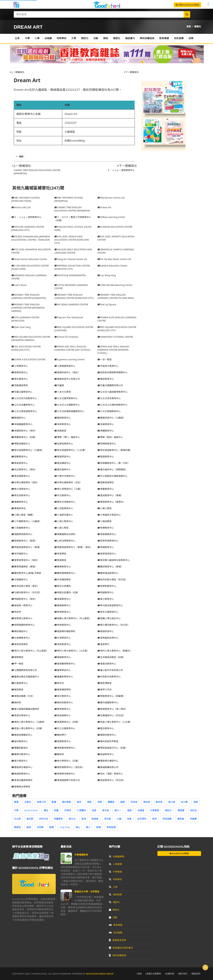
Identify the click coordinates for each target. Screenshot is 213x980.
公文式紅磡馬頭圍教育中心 (69, 411)
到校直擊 (180, 39)
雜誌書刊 (131, 39)
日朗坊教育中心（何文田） (26, 592)
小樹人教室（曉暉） (23, 515)
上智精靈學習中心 (65, 366)
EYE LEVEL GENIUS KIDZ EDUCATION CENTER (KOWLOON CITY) (72, 240)
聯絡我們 (196, 974)
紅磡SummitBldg (75, 141)
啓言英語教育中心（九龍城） (28, 450)
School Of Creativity (66, 337)
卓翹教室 (60, 431)
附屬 (56, 810)
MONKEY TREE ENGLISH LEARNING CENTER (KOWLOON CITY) (74, 296)
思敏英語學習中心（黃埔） (26, 547)
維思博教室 (104, 683)
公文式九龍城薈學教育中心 (112, 392)
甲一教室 (17, 664)
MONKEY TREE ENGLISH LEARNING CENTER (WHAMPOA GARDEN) (28, 308)
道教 (196, 802)
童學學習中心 (63, 670)
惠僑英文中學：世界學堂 (87, 892)
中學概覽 (115, 872)
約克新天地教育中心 (109, 677)
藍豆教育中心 (106, 728)
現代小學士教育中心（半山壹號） (30, 651)
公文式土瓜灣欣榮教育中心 (112, 405)
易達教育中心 (63, 599)
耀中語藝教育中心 (108, 702)
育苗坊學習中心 (21, 715)
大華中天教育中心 (65, 476)
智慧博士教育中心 (22, 618)
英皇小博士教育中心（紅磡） (28, 728)
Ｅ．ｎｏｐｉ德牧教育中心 (121, 170)
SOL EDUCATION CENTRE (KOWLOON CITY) (26, 348)
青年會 (105, 810)
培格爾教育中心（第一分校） (114, 463)
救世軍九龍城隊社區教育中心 (114, 560)
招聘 (192, 39)
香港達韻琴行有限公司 (67, 780)
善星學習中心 (20, 463)
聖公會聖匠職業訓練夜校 (25, 709)
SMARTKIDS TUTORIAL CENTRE (115, 337)
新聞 (98, 827)
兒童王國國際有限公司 (110, 385)
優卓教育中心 (106, 379)
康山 (78, 827)
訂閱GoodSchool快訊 (187, 5)
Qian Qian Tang (21, 327)
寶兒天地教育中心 (65, 502)
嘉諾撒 (181, 810)
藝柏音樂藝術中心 (22, 735)
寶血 (46, 810)
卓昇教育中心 (63, 424)
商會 (129, 819)
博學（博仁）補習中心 (67, 437)
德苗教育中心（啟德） (24, 541)
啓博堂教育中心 (107, 444)
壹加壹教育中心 (21, 476)
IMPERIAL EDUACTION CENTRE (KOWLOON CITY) (72, 267)
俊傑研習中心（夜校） (67, 372)
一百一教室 (104, 359)
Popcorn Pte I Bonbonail (69, 317)
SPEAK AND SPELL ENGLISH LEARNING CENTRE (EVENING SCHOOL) (113, 350)
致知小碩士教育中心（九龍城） (29, 722)
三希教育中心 (20, 366)
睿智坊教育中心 (107, 664)
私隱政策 (170, 974)
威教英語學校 (106, 482)
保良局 (134, 802)
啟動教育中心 (20, 457)
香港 (84, 819)
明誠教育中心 (106, 592)
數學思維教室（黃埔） (24, 567)
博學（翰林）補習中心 (110, 437)
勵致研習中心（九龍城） (111, 418)
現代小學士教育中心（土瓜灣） (72, 651)
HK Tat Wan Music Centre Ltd (114, 259)
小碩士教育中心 (64, 521)
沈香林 (28, 802)
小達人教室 (61, 528)
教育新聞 (111, 827)
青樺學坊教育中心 (65, 774)
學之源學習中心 (21, 489)
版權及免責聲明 (153, 974)
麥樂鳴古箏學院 (21, 787)
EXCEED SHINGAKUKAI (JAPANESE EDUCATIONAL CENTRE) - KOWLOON (31, 238)
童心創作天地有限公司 (110, 670)
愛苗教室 (60, 560)
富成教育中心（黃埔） (110, 495)
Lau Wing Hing (107, 275)
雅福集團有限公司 (108, 767)
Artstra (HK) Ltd (21, 207)
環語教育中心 (63, 657)
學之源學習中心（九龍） (68, 489)
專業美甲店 (18, 508)
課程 (106, 39)
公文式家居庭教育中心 (24, 411)
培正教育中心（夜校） (24, 469)
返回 (20, 156)
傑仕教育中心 (20, 379)
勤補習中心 (18, 418)
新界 (155, 819)
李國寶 (193, 819)
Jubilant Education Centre (112, 266)
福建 (122, 802)
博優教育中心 (106, 431)
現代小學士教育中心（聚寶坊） (115, 651)
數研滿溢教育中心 (108, 573)
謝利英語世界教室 (108, 741)
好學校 (68, 810)
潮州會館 (66, 802)
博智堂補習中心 (21, 444)
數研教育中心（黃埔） (110, 567)
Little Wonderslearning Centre (115, 285)
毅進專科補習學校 (65, 631)
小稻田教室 (104, 521)
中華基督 (155, 810)
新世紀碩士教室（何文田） (112, 579)
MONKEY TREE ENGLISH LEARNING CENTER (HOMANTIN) (29, 296)
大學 (74, 39)
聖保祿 (159, 802)
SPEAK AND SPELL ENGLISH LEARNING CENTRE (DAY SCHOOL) (72, 348)
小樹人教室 (104, 508)
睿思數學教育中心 (65, 664)
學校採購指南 (148, 39)
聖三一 (118, 810)
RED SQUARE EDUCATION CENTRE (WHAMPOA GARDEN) (31, 338)
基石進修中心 (63, 469)
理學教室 (17, 657)
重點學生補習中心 (108, 761)
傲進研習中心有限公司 (67, 379)
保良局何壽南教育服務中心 (112, 372)
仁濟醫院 (81, 810)
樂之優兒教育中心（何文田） (114, 625)
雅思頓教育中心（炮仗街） (69, 767)
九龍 (119, 819)
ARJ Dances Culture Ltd (111, 198)
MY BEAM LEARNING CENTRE (71, 304)
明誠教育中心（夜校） (24, 599)
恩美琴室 (60, 554)
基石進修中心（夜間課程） (112, 469)
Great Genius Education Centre (29, 259)
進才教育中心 (20, 761)
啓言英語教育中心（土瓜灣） (70, 450)
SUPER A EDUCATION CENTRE (28, 359)
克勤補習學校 (20, 385)
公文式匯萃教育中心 (66, 398)
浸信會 (147, 802)
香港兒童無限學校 (22, 780)
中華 (16, 810)
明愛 (100, 802)
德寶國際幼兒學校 (65, 534)
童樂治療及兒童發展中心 (25, 677)
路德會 (95, 819)
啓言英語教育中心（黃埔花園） (115, 450)
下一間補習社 (131, 72)
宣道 (94, 810)
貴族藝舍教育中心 (65, 748)
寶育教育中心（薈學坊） (111, 502)
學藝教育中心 (106, 489)
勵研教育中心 (63, 418)
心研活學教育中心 (65, 541)
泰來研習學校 (20, 644)
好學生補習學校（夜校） (25, 482)
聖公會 (172, 802)
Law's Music (19, 285)
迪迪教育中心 (106, 754)
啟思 (79, 802)
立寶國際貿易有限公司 (24, 670)
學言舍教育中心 (21, 495)
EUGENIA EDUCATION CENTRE (115, 227)
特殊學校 (62, 39)
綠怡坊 (59, 683)
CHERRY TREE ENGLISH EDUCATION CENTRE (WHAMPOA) (72, 209)
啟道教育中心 (106, 457)
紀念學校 (142, 819)
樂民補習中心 (20, 631)
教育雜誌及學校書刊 (121, 948)
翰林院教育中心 (64, 702)
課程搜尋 (115, 894)
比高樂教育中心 (21, 638)
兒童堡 (59, 385)
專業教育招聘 (118, 940)
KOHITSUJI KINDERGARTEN (70, 275)
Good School (31, 810)
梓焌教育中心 (63, 625)
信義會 (141, 810)
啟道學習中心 (63, 457)
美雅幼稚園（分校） (23, 696)
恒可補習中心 (20, 554)
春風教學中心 (63, 605)
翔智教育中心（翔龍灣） (111, 696)
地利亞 (193, 810)
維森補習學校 (63, 689)
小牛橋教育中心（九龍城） (26, 521)
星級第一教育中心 (22, 605)
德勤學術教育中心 (22, 534)
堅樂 (52, 827)
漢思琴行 (103, 644)
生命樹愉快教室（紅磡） (111, 657)
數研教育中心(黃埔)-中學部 (26, 573)
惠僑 (16, 802)
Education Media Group (100, 974)
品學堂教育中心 (64, 444)
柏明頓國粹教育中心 (23, 625)
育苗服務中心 (63, 715)
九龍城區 (70, 132)
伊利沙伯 (44, 819)
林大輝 (184, 802)
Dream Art (27, 80)
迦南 (29, 827)
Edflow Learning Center (111, 217)
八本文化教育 (63, 392)
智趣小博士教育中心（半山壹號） (73, 618)
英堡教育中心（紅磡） (67, 722)
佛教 (89, 802)
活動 (97, 39)
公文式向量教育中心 (23, 405)
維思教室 (17, 689)
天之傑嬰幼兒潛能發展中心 (112, 476)
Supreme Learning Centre (69, 359)
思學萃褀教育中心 (108, 541)
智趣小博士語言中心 (109, 618)
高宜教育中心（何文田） (111, 780)
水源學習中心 (63, 638)
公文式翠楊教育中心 (109, 411)
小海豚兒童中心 (64, 515)
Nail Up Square (107, 304)
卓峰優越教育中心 (22, 424)
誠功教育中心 (20, 741)
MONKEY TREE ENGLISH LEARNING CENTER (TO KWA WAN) (115, 296)
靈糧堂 (111, 802)
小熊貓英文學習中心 (109, 515)
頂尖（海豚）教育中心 (110, 774)
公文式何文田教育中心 (24, 398)
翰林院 (16, 702)
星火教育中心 (106, 599)
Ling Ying (65, 827)
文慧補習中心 (20, 579)
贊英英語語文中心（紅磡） (112, 748)
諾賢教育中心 (63, 741)
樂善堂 (17, 827)
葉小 (88, 827)
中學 (28, 39)
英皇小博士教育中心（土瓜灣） (115, 722)
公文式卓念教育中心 (109, 398)
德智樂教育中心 (107, 534)
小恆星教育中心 (64, 508)
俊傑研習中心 (20, 372)
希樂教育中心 (106, 528)
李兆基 (108, 819)
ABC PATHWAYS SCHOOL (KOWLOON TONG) (26, 199)
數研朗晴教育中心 (65, 573)
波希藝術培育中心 (108, 638)
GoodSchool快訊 (179, 853)
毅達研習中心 (106, 631)
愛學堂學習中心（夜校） (25, 560)
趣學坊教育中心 (21, 754)
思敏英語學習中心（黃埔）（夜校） (73, 547)
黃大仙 (72, 819)
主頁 (17, 39)
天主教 (17, 819)
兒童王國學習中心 (22, 392)
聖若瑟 (30, 819)
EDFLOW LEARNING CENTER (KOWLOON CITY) (28, 228)
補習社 (198, 26)
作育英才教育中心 (108, 366)
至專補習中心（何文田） (111, 715)
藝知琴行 (60, 735)
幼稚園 (49, 39)
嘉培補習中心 (63, 463)
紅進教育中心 (20, 683)
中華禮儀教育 (81, 855)
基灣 (54, 802)
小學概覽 (115, 864)
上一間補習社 (17, 72)
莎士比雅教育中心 (65, 728)
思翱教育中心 (106, 547)
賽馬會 (181, 819)
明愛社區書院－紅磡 (66, 592)
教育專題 (165, 39)
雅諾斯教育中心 (21, 774)
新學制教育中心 (107, 586)
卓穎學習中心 (106, 424)
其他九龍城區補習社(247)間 (38, 188)
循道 (129, 810)
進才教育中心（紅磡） (67, 761)
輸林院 (59, 754)
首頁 (189, 26)
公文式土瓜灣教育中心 (67, 405)
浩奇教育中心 (63, 644)
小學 (37, 39)
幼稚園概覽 (117, 856)
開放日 (85, 39)
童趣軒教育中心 (64, 677)
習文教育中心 (63, 696)
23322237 (71, 123)
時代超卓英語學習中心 (110, 605)
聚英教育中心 (63, 709)
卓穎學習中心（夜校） (24, 431)
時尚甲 (16, 612)
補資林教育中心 (107, 735)
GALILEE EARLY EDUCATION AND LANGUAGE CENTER (73, 251)
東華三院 (41, 802)
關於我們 (182, 974)
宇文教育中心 (63, 495)
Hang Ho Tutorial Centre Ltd (71, 259)
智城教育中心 (63, 612)
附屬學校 (58, 819)
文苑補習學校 (63, 579)
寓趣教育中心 (20, 502)
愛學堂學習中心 (107, 554)
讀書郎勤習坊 (20, 748)
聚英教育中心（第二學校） (112, 709)
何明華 (40, 827)
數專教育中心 (63, 567)
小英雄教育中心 (21, 528)
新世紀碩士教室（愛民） (25, 586)
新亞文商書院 (63, 586)
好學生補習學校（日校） (68, 482)
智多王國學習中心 (108, 612)
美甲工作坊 (104, 689)
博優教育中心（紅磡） (24, 437)
